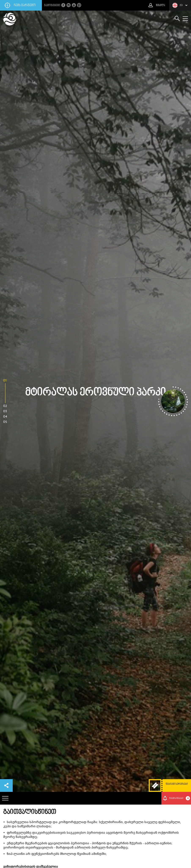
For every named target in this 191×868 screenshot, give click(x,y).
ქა (177, 5)
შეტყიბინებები (180, 798)
